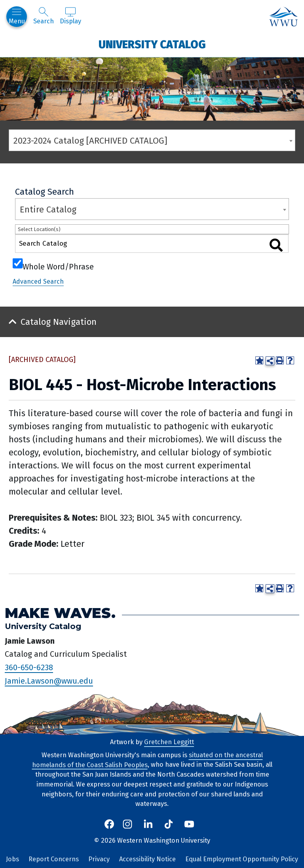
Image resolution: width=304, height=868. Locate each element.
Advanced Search (38, 281)
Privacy (99, 859)
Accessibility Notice (147, 859)
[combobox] (152, 140)
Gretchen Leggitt (169, 742)
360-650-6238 (29, 667)
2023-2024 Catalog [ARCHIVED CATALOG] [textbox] (90, 141)
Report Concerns (54, 859)
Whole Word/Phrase (58, 266)
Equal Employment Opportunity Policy (242, 859)
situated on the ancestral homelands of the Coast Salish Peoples (147, 760)
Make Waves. (60, 613)
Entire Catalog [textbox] (48, 209)
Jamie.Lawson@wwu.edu (49, 681)
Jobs (12, 859)
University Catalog (152, 44)
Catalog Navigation (59, 322)
